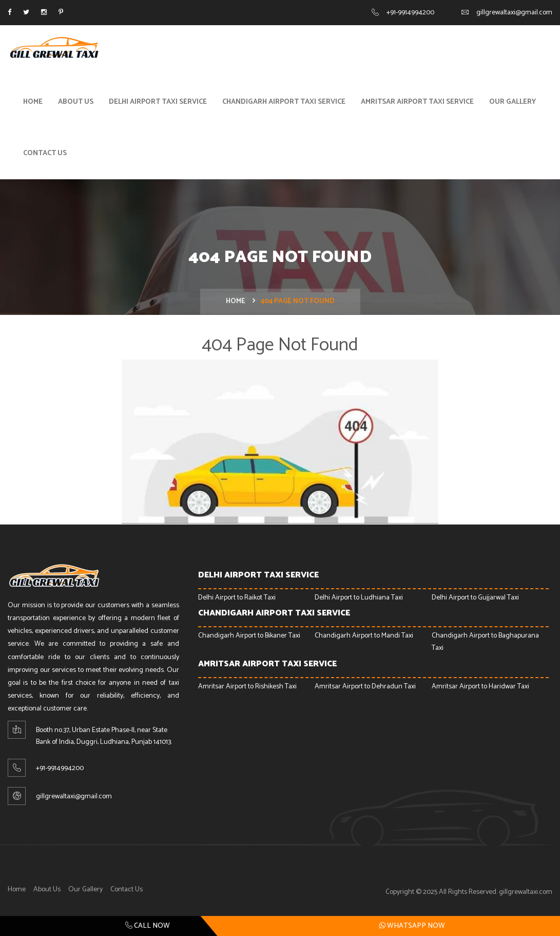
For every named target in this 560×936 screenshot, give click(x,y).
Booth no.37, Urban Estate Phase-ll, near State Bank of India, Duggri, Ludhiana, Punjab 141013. (104, 736)
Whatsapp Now (412, 926)
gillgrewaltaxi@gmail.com (514, 13)
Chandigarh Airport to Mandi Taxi (364, 636)
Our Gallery (513, 102)
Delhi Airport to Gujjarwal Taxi (475, 598)
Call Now (148, 926)
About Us (76, 102)
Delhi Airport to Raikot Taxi (237, 598)
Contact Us (45, 153)
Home (33, 102)
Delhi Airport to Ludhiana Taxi (359, 598)
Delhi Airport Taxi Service (158, 102)
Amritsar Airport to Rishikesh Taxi (247, 687)
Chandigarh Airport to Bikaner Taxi (249, 636)
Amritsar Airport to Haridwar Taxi (480, 687)
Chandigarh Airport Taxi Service (284, 102)
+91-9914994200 (410, 13)
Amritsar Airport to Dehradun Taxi (365, 687)
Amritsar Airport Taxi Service (417, 102)
